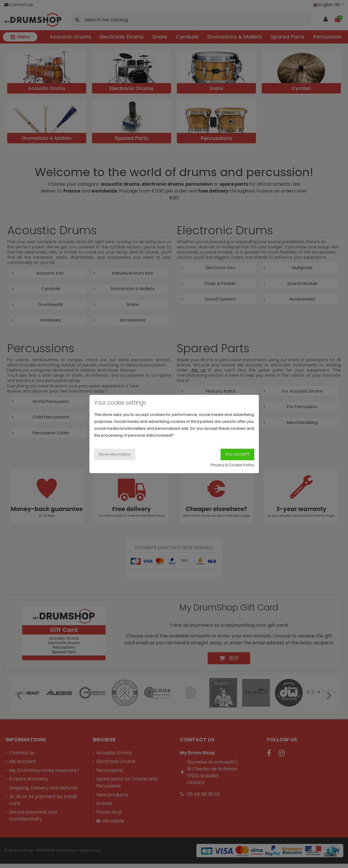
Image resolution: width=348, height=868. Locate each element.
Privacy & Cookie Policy (233, 465)
